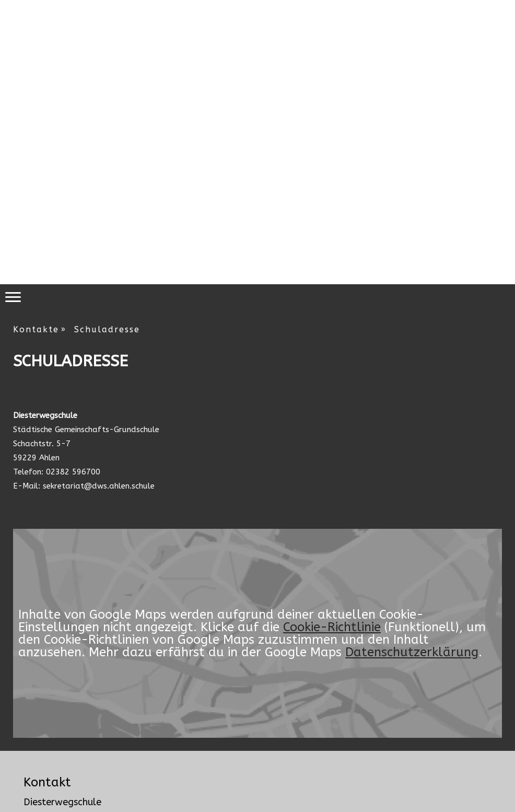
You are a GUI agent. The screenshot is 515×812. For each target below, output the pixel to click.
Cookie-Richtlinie (332, 627)
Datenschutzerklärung (412, 652)
